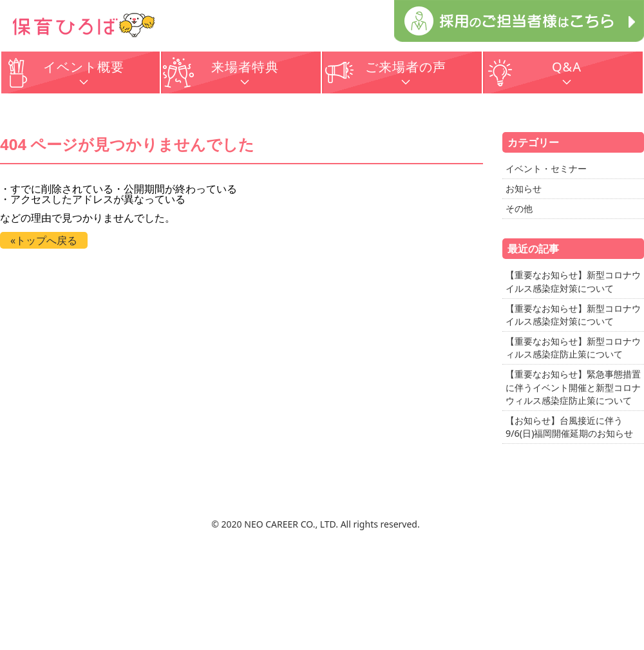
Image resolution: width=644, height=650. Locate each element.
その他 (519, 208)
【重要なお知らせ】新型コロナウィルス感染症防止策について (573, 348)
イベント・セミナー (546, 168)
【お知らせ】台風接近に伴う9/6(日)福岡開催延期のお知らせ (569, 427)
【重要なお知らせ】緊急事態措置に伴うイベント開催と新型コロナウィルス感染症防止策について (573, 387)
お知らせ (524, 188)
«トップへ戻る (44, 240)
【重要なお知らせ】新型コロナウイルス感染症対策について (573, 281)
